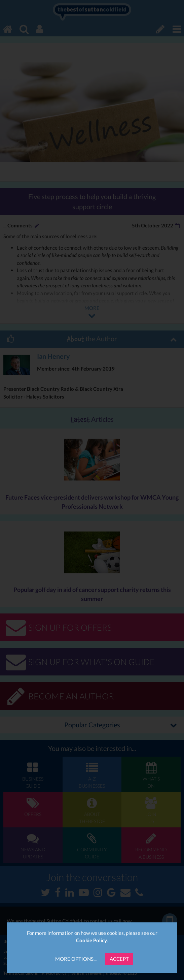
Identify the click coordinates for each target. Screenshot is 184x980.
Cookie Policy (91, 940)
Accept (119, 959)
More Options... (76, 959)
